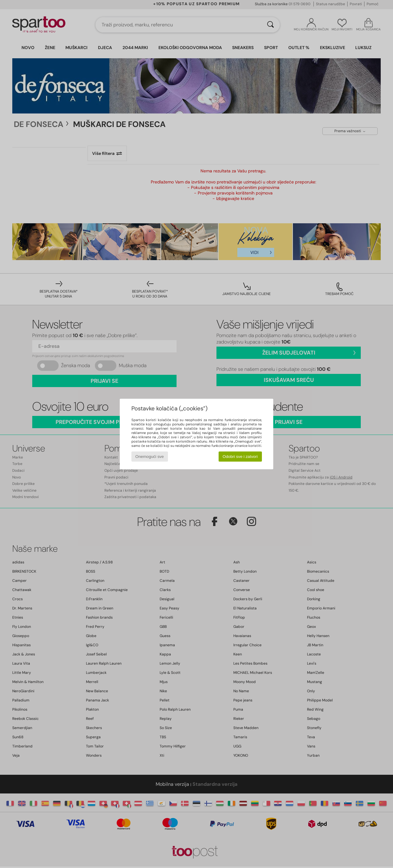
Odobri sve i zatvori (240, 457)
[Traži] (270, 25)
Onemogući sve (150, 457)
